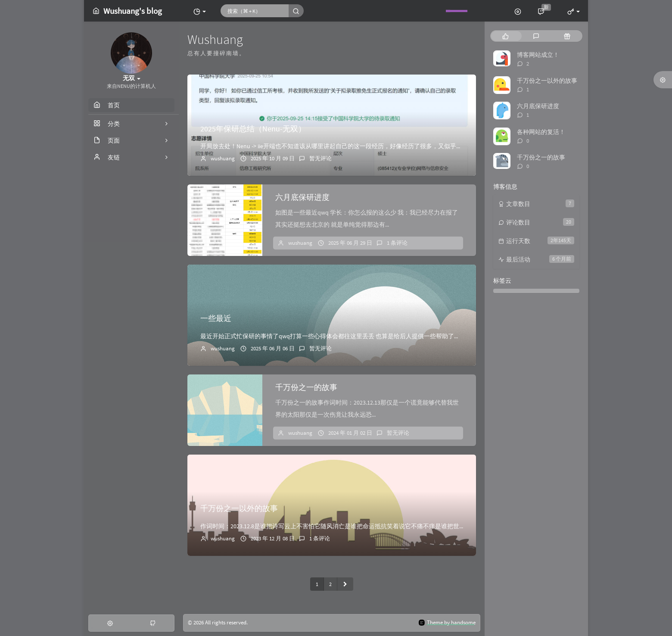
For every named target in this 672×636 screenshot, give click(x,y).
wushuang (223, 158)
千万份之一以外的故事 (239, 508)
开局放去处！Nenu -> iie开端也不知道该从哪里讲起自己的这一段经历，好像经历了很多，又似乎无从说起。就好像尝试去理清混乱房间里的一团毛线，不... (406, 146)
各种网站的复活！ (541, 132)
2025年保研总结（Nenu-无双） (253, 129)
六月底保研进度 (302, 197)
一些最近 (216, 318)
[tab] (506, 36)
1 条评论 (397, 243)
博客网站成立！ (538, 55)
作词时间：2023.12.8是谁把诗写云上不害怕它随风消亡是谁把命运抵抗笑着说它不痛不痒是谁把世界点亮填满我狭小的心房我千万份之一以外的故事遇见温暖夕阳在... (419, 526)
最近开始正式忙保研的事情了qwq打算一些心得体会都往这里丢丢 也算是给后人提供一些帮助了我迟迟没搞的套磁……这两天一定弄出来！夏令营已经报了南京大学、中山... (429, 336)
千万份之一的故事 (306, 387)
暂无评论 (320, 158)
